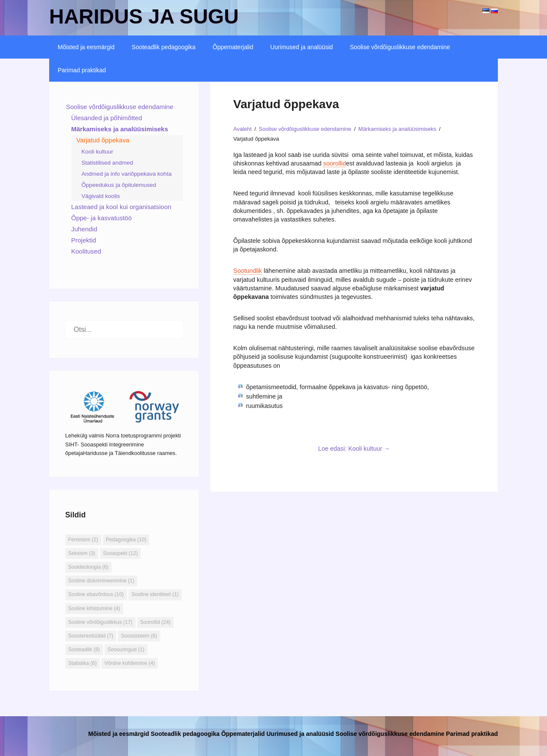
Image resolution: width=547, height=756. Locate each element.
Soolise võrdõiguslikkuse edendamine (400, 47)
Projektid (84, 240)
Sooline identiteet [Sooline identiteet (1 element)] (155, 594)
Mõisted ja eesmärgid (86, 47)
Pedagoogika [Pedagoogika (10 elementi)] (126, 540)
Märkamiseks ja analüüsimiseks (120, 129)
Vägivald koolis (101, 196)
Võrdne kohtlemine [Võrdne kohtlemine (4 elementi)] (129, 663)
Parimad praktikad (82, 70)
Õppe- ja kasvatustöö (102, 218)
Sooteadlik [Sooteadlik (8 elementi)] (84, 650)
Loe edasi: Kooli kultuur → (354, 449)
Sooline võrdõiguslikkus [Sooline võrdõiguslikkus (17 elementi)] (100, 622)
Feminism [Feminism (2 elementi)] (83, 540)
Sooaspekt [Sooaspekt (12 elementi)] (120, 553)
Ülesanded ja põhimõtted (107, 118)
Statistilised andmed (107, 163)
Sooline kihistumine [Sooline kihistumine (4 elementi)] (94, 608)
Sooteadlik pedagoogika (163, 47)
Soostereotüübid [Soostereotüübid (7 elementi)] (91, 636)
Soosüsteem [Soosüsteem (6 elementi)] (139, 636)
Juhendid (84, 229)
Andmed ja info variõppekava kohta (127, 174)
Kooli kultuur (97, 152)
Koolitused (86, 251)
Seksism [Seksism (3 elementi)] (82, 553)
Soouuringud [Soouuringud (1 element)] (126, 650)
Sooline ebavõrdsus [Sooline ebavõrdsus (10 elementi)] (96, 594)
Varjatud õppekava (103, 140)
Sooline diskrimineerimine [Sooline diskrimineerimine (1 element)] (101, 581)
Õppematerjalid (233, 47)
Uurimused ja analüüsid (301, 47)
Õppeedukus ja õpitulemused (119, 185)
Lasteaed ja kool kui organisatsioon (121, 207)
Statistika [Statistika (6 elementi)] (83, 663)
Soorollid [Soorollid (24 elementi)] (155, 622)
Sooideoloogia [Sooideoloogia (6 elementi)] (88, 567)
